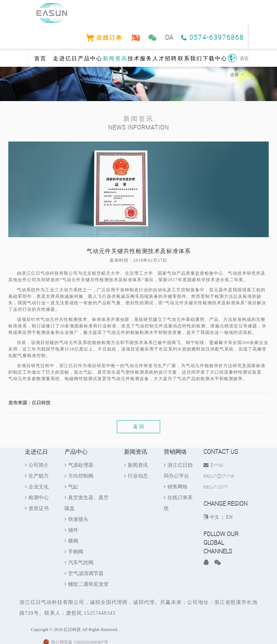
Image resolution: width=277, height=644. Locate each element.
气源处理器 (79, 465)
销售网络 (176, 487)
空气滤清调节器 (84, 573)
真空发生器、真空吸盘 (87, 503)
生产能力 (37, 476)
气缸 (71, 487)
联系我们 (190, 58)
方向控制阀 (79, 476)
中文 (215, 517)
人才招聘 (165, 58)
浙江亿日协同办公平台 (178, 471)
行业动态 (136, 476)
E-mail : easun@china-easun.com (219, 476)
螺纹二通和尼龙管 (87, 584)
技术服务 (140, 58)
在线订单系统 (178, 503)
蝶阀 (71, 541)
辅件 (71, 530)
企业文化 (37, 487)
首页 (40, 58)
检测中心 (37, 498)
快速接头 (76, 519)
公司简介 (37, 465)
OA (170, 38)
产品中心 (90, 58)
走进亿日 (65, 58)
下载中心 (215, 58)
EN (230, 517)
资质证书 (37, 508)
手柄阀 (74, 552)
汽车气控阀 (79, 563)
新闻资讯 (115, 58)
